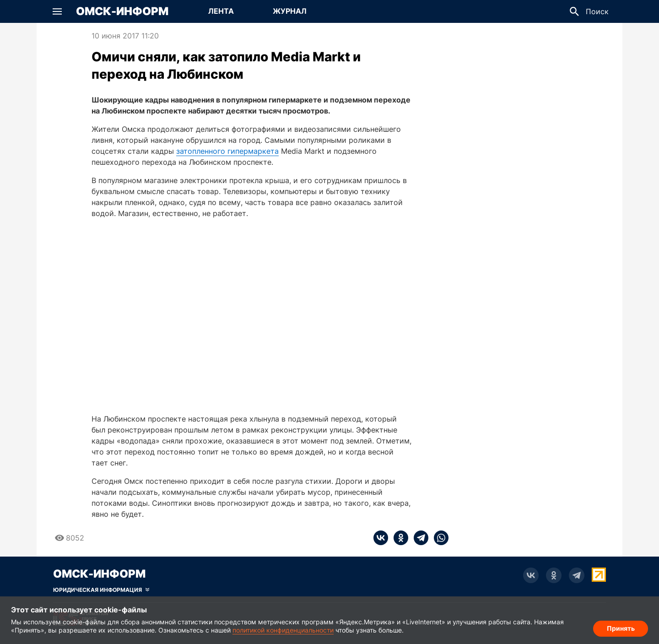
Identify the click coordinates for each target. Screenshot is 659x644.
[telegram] (418, 538)
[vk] (381, 538)
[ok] (398, 538)
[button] (57, 11)
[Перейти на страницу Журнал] (290, 11)
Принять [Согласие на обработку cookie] (621, 628)
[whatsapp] (438, 538)
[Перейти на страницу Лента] (221, 11)
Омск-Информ (122, 11)
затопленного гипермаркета (227, 151)
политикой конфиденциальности (283, 630)
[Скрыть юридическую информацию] (101, 590)
